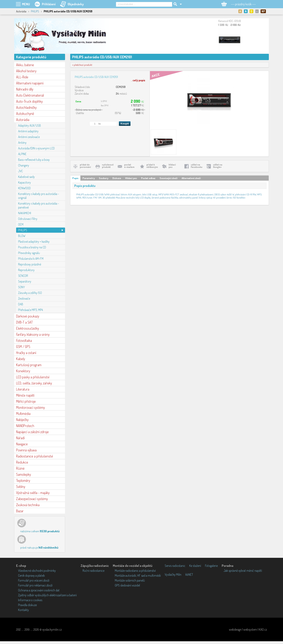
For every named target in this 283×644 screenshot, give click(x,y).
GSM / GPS (23, 347)
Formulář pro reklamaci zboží (35, 585)
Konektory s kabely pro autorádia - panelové (39, 205)
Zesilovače (24, 298)
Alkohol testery (26, 71)
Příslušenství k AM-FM (31, 259)
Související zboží (169, 178)
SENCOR (23, 276)
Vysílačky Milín (173, 574)
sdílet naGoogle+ (218, 166)
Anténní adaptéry (28, 131)
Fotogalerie (211, 566)
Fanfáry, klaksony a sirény (33, 334)
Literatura (23, 389)
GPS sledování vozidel (127, 585)
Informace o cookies (30, 600)
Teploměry (23, 480)
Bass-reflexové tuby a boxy (34, 160)
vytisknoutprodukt (108, 166)
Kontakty (23, 610)
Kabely (21, 359)
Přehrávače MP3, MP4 (30, 310)
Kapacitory (24, 182)
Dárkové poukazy (28, 316)
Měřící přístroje (26, 401)
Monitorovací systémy (30, 407)
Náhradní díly (25, 89)
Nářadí (20, 438)
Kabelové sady (26, 177)
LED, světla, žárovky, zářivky (34, 383)
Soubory (104, 178)
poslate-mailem (129, 166)
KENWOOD (24, 188)
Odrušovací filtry (28, 219)
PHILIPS (35, 11)
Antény (22, 143)
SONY (22, 287)
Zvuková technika (28, 505)
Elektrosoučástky (28, 328)
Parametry (89, 178)
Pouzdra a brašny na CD (32, 247)
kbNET (189, 574)
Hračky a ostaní (26, 353)
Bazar (20, 511)
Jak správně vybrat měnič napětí (243, 571)
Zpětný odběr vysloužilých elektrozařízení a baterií (47, 595)
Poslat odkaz (148, 178)
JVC (20, 171)
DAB (21, 304)
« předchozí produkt (82, 65)
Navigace (22, 444)
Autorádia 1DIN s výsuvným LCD (36, 148)
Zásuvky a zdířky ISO (30, 293)
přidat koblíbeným (152, 166)
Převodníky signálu (29, 253)
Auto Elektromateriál (30, 95)
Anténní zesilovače (29, 137)
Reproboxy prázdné (30, 264)
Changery (24, 165)
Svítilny (21, 487)
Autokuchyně (25, 113)
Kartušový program (29, 365)
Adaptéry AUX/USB (29, 125)
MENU (26, 4)
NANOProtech (25, 426)
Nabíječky (22, 420)
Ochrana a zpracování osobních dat (39, 590)
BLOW (22, 236)
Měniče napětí (25, 395)
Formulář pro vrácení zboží (34, 580)
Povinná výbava (26, 450)
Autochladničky (26, 107)
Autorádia (23, 120)
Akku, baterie (25, 65)
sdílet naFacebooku (197, 166)
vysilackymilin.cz (52, 629)
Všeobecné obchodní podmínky (37, 571)
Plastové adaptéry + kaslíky (34, 241)
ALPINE (22, 154)
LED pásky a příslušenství (33, 377)
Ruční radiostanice (93, 571)
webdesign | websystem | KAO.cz (248, 629)
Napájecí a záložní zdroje (32, 432)
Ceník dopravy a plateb (31, 575)
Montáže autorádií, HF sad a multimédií (138, 575)
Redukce (22, 462)
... (138, 80)
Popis (75, 178)
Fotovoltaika (24, 340)
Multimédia (23, 413)
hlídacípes (172, 166)
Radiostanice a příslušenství (34, 456)
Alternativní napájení (30, 83)
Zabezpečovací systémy (32, 499)
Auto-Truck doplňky (29, 101)
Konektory (23, 371)
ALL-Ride (22, 77)
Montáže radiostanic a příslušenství (135, 571)
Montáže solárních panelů (130, 580)
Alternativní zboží (191, 178)
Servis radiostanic (175, 566)
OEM (21, 224)
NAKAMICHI (25, 213)
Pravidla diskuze (27, 605)
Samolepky (23, 474)
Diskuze (117, 178)
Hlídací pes (131, 178)
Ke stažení (195, 566)
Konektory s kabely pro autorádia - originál (39, 196)
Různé (20, 468)
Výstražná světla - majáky (33, 493)
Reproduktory (26, 270)
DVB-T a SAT (24, 322)
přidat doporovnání (85, 166)
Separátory (25, 281)
